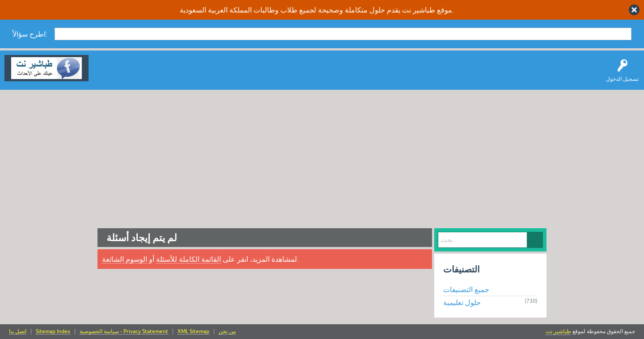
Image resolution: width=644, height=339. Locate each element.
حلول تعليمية (462, 302)
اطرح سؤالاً (145, 75)
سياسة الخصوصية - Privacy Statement (124, 332)
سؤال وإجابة (109, 75)
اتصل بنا (18, 332)
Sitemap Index (53, 332)
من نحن (227, 332)
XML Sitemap (193, 332)
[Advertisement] (322, 157)
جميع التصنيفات (466, 289)
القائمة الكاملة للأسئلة (189, 259)
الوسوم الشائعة (125, 259)
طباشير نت (558, 331)
